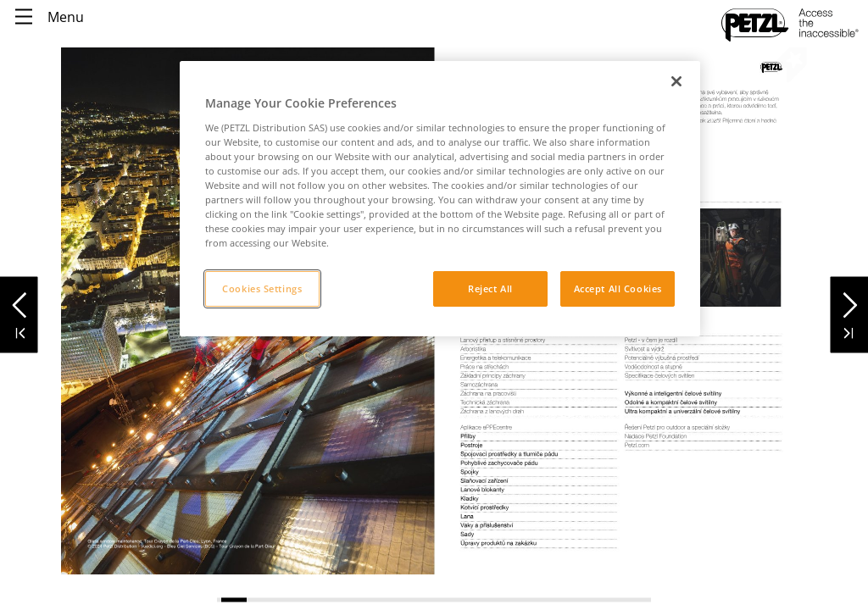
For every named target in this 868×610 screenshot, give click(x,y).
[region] (440, 199)
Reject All (490, 288)
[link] (703, 266)
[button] (19, 300)
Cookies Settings (262, 288)
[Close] (676, 81)
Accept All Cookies (618, 288)
